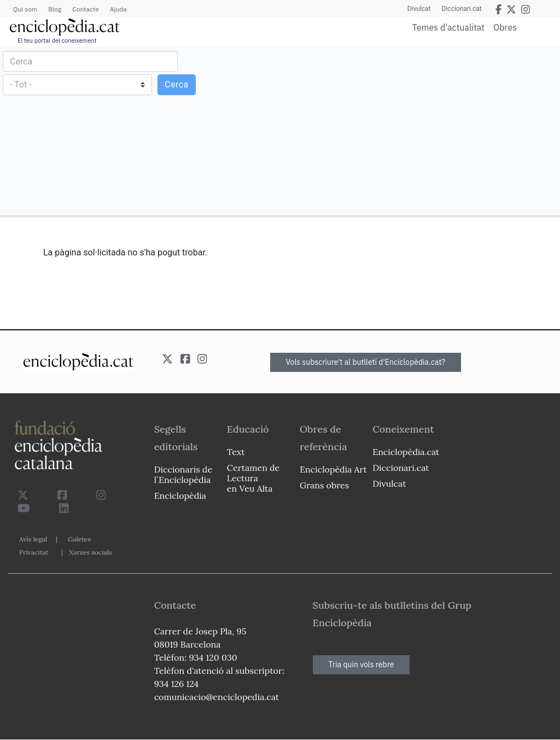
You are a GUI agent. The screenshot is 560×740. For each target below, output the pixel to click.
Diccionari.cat (462, 9)
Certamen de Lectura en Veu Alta (253, 478)
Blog (55, 9)
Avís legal (33, 539)
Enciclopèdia (180, 496)
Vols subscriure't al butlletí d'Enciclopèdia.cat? (366, 362)
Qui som (25, 9)
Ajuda (118, 9)
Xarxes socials (90, 552)
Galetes (79, 539)
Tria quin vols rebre (361, 665)
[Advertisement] (419, 130)
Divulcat (419, 9)
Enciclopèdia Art (333, 469)
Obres (505, 27)
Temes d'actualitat (448, 27)
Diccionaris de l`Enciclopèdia (183, 474)
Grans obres (324, 485)
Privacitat (34, 552)
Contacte (85, 9)
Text (236, 452)
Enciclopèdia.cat (406, 452)
